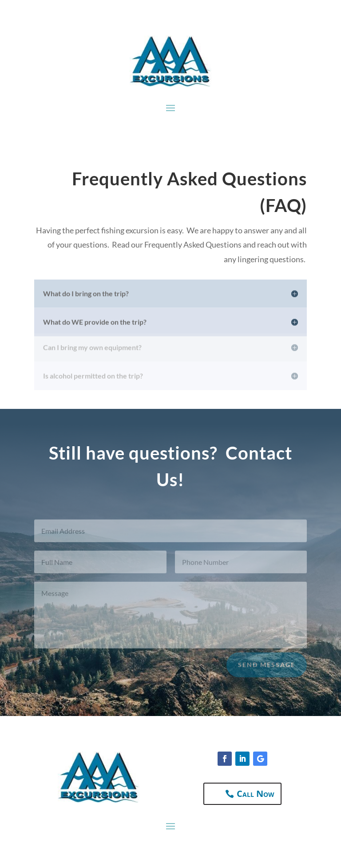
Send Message (267, 670)
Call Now (256, 794)
